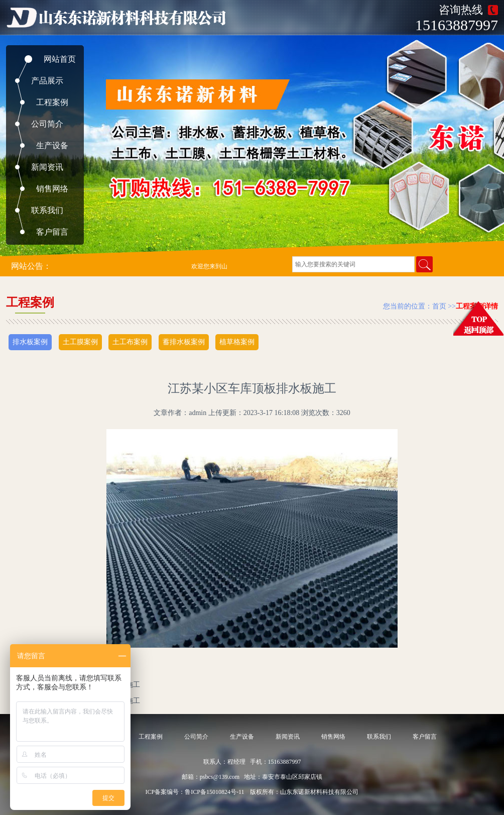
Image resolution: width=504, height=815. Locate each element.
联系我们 (47, 210)
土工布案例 (130, 342)
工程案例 (52, 102)
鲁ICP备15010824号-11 (214, 792)
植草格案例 (237, 342)
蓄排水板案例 (184, 342)
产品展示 (47, 81)
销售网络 (52, 189)
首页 (439, 306)
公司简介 (47, 124)
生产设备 (52, 145)
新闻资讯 (47, 167)
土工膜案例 (80, 342)
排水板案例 (30, 342)
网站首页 (60, 59)
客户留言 (52, 232)
